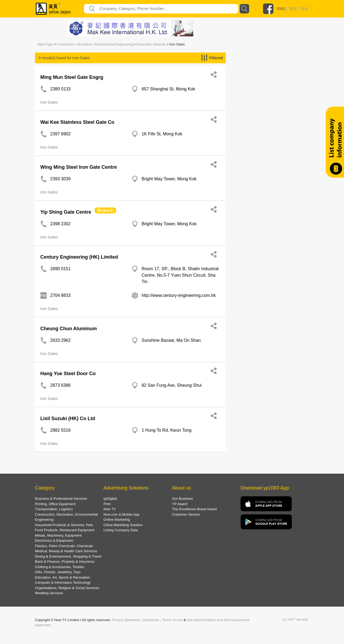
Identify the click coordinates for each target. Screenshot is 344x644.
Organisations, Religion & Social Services (67, 588)
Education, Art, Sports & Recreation (62, 577)
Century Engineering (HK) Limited (79, 257)
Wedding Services (49, 593)
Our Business (182, 499)
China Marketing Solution (123, 525)
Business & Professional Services (61, 499)
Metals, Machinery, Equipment (58, 535)
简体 (304, 9)
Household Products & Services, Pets (64, 525)
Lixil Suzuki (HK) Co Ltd (68, 418)
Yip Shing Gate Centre (66, 212)
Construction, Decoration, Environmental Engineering (95, 44)
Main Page (45, 44)
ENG (281, 9)
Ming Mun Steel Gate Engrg (72, 77)
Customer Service (186, 514)
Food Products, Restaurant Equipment (65, 530)
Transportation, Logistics (54, 509)
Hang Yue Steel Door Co (68, 374)
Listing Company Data (121, 530)
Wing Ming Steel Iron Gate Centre (79, 167)
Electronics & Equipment (54, 541)
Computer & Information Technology (63, 583)
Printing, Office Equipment (55, 504)
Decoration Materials (151, 44)
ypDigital (110, 499)
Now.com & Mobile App (121, 514)
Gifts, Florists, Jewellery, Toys (58, 572)
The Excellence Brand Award (194, 509)
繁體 (293, 9)
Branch (105, 210)
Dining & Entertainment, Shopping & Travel (68, 556)
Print (107, 504)
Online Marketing (117, 520)
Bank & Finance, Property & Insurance (65, 562)
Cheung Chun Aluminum (69, 329)
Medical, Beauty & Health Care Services (66, 551)
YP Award (180, 504)
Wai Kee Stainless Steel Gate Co (77, 122)
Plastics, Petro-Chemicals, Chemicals (64, 546)
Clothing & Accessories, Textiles (60, 567)
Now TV (110, 509)
